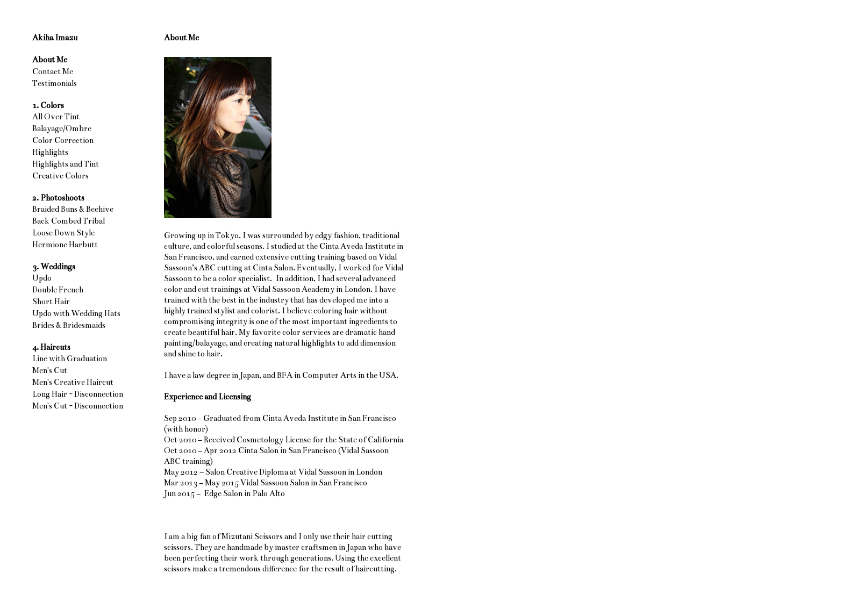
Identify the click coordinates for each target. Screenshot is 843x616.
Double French (58, 290)
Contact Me (53, 71)
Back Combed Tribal (69, 221)
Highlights (50, 152)
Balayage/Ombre (62, 128)
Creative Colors (60, 176)
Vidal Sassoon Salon (275, 483)
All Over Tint (56, 117)
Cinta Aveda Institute (300, 418)
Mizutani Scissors (252, 536)
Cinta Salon (258, 450)
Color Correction (63, 140)
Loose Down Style (63, 233)
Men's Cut (50, 370)
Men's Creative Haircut (73, 382)
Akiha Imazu (55, 38)
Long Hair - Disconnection (78, 394)
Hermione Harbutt (65, 245)
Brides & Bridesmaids (69, 325)
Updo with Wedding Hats (76, 313)
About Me (50, 60)
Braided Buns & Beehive (73, 209)
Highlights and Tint (66, 164)
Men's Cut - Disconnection (78, 406)
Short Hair (51, 302)
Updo (42, 278)
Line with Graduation (70, 359)
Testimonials (55, 83)
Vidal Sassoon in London (340, 472)
